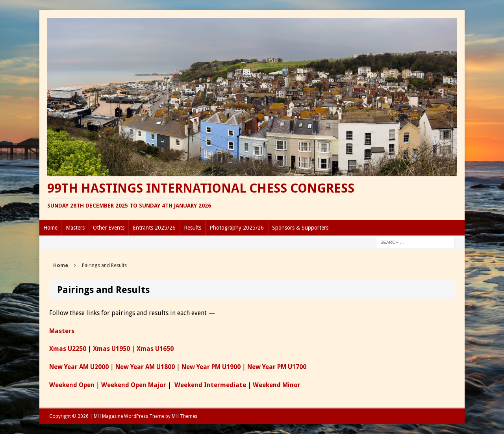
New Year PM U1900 (211, 367)
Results (193, 228)
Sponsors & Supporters (300, 228)
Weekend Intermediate (210, 385)
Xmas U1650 (155, 349)
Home (50, 228)
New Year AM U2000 (79, 367)
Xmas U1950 (111, 349)
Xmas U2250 (68, 349)
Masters (75, 228)
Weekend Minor (277, 385)
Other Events (109, 228)
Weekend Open (72, 385)
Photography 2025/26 (237, 228)
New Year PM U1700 (277, 367)
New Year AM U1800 (145, 367)
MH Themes (184, 416)
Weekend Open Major (134, 385)
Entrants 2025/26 (154, 228)
